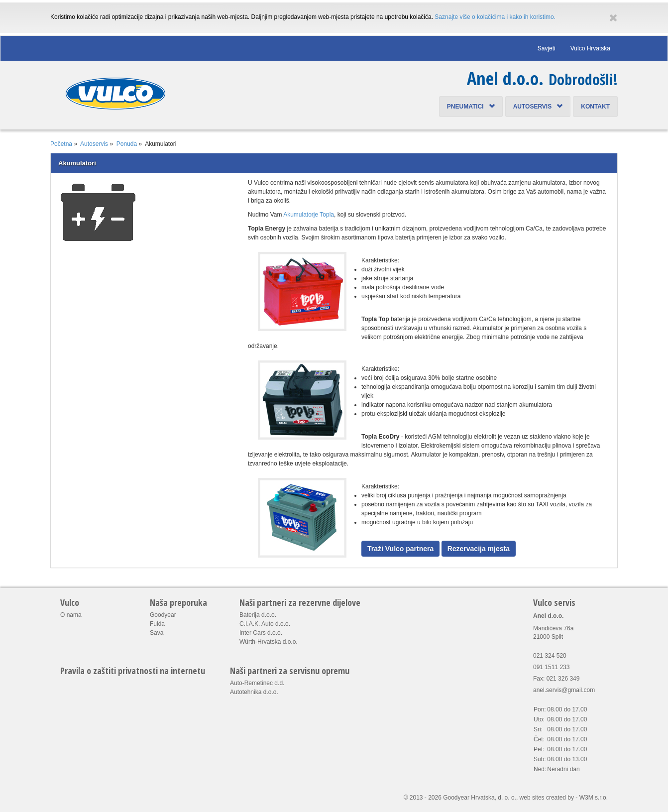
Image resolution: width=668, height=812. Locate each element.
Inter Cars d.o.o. (261, 633)
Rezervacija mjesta (479, 549)
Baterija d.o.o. (258, 615)
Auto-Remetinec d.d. (257, 683)
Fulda (157, 624)
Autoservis (538, 107)
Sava (157, 633)
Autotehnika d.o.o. (254, 692)
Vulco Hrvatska (590, 48)
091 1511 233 (551, 667)
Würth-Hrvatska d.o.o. (269, 642)
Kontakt (595, 107)
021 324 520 (550, 656)
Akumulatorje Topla (309, 215)
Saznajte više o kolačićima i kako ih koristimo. (495, 17)
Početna (61, 144)
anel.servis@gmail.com (564, 690)
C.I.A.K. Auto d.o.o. (265, 624)
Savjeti (547, 48)
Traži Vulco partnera (400, 549)
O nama (71, 615)
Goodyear (163, 615)
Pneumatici (471, 107)
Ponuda (127, 144)
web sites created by (547, 798)
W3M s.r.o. (594, 798)
